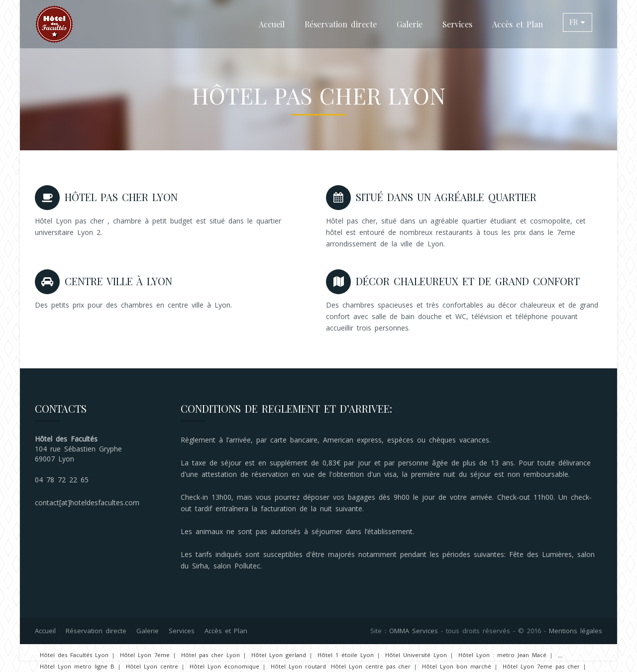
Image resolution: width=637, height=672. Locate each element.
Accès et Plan (518, 24)
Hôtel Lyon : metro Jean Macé (502, 655)
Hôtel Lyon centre (152, 666)
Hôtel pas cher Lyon (211, 655)
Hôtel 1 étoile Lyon (346, 655)
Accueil (272, 24)
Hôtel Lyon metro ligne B (77, 666)
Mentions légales (576, 631)
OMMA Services (414, 631)
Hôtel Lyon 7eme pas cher (541, 666)
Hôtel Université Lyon (416, 655)
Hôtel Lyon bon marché (457, 666)
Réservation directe (341, 24)
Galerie (410, 24)
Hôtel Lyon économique (224, 666)
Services (457, 24)
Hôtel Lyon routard (298, 666)
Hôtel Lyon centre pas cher (371, 666)
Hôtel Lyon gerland (279, 655)
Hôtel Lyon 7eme (145, 655)
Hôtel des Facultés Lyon (74, 655)
